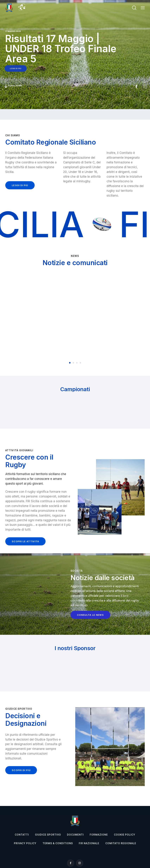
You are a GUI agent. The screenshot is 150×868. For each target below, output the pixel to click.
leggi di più (16, 68)
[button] (143, 8)
